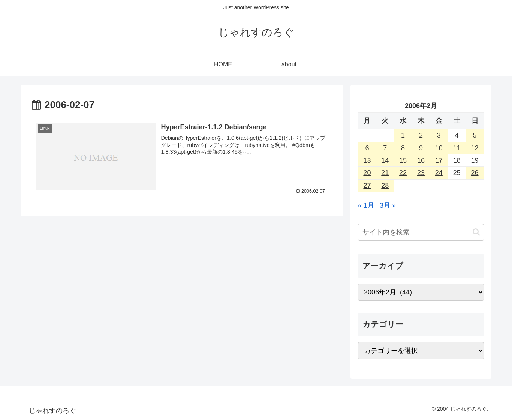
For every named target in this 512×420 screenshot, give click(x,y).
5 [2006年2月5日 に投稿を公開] (475, 135)
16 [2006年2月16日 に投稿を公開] (421, 160)
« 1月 (366, 205)
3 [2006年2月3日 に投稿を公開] (439, 135)
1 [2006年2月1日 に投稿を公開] (403, 135)
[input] (421, 232)
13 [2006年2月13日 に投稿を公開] (367, 160)
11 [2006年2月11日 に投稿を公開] (457, 148)
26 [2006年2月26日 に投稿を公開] (475, 173)
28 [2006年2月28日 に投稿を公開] (385, 186)
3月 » (388, 205)
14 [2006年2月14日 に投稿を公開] (385, 160)
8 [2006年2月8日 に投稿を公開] (403, 148)
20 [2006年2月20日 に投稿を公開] (367, 173)
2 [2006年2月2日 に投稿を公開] (421, 135)
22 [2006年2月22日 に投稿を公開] (403, 173)
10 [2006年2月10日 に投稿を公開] (439, 148)
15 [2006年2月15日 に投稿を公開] (403, 160)
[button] (476, 232)
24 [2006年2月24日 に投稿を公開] (439, 173)
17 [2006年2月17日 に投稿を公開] (439, 160)
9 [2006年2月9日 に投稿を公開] (421, 148)
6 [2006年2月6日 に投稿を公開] (367, 148)
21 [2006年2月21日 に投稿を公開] (385, 173)
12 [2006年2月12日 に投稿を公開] (475, 148)
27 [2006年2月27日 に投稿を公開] (367, 186)
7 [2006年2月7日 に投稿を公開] (385, 148)
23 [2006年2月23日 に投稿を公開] (421, 173)
